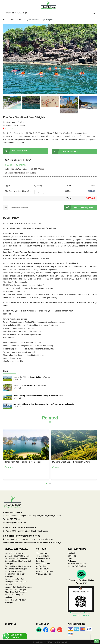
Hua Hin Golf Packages (77, 566)
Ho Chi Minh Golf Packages (17, 558)
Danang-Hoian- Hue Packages (18, 566)
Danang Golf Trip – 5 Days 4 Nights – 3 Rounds (32, 377)
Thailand (71, 553)
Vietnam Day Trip (44, 573)
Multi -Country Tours (45, 571)
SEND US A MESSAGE (65, 151)
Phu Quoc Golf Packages (16, 589)
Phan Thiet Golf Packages (16, 592)
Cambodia (72, 555)
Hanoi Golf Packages (14, 553)
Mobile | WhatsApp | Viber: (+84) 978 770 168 (24, 169)
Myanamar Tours (43, 563)
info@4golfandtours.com (16, 522)
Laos (70, 558)
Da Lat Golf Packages (14, 571)
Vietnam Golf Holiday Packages (18, 586)
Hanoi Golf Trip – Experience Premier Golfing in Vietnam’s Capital (39, 395)
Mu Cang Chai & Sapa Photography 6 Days (71, 461)
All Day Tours (42, 566)
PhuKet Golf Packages (77, 563)
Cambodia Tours (43, 558)
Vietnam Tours (42, 553)
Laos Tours (41, 560)
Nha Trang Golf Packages (16, 568)
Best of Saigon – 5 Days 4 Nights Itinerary (30, 385)
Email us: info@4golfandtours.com (20, 172)
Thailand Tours (43, 555)
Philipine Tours (43, 568)
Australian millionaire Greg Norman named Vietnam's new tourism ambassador (44, 403)
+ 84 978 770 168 (13, 519)
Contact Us (11, 624)
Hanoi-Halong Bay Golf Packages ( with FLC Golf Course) (16, 581)
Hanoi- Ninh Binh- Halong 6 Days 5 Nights (23, 461)
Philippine (72, 560)
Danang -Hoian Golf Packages (18, 555)
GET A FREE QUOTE (15, 151)
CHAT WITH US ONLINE (15, 164)
